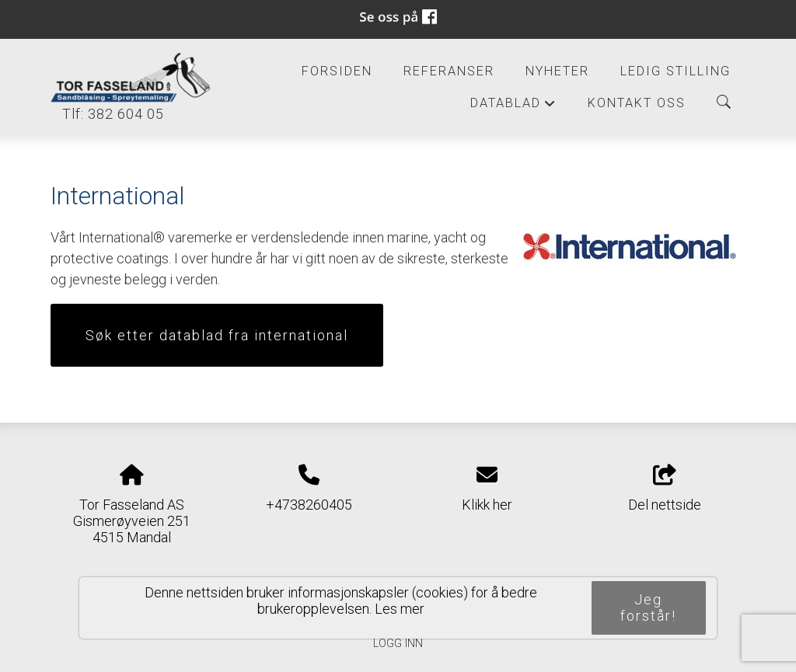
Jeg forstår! (648, 608)
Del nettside (665, 489)
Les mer (400, 609)
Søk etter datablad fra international (217, 335)
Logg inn (398, 644)
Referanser (449, 71)
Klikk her (487, 505)
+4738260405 (309, 505)
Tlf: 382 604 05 (107, 114)
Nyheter (557, 71)
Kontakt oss (637, 103)
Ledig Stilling (676, 71)
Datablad (513, 107)
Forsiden (337, 71)
